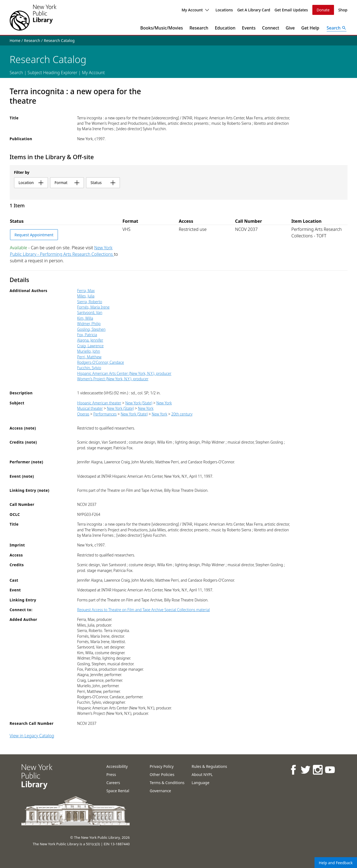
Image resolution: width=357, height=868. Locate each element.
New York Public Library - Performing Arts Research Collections (62, 251)
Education (225, 28)
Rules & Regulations (209, 766)
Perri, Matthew (89, 357)
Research (199, 28)
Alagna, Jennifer (90, 340)
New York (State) (139, 403)
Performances (105, 414)
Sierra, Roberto (90, 302)
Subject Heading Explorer (53, 73)
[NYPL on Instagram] (317, 770)
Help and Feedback (336, 863)
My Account (195, 10)
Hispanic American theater (99, 403)
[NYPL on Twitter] (305, 770)
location (31, 183)
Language (200, 783)
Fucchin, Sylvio (89, 368)
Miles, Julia (86, 296)
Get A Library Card (254, 10)
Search (16, 73)
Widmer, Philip (89, 324)
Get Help (310, 28)
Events (249, 28)
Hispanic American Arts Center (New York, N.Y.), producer (124, 373)
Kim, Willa (85, 318)
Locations (224, 10)
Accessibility (117, 766)
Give (290, 28)
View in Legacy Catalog (32, 736)
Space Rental (118, 791)
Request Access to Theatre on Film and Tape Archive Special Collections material (143, 610)
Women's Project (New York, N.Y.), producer (113, 379)
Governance (160, 791)
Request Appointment (34, 235)
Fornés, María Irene (93, 307)
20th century (182, 414)
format (67, 183)
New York (164, 403)
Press (111, 774)
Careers (113, 783)
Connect (271, 28)
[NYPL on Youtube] (330, 770)
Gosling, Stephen (91, 329)
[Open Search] (337, 28)
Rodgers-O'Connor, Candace (101, 362)
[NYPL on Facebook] (293, 770)
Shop (343, 10)
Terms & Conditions (167, 783)
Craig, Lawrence (90, 346)
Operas (83, 414)
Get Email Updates (291, 10)
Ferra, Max (86, 291)
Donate (323, 10)
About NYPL (202, 774)
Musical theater (90, 408)
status (103, 183)
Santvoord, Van (90, 312)
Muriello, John (89, 351)
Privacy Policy (162, 766)
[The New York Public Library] (33, 17)
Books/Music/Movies (162, 28)
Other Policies (162, 774)
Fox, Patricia (87, 335)
